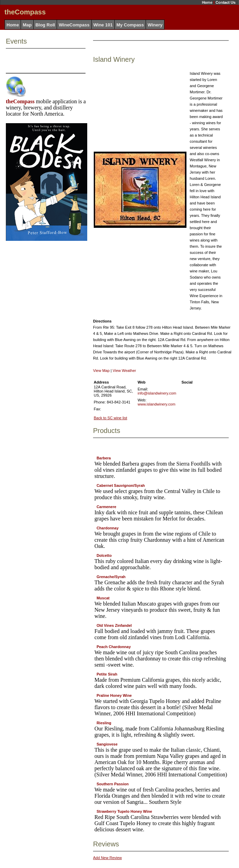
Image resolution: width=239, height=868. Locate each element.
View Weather (124, 371)
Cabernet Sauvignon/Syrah (121, 485)
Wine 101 (103, 25)
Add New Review (107, 858)
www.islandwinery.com (157, 404)
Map (27, 25)
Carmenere (106, 507)
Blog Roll (45, 25)
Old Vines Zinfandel (114, 625)
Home (207, 2)
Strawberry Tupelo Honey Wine (124, 811)
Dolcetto (104, 555)
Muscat (103, 598)
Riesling (104, 723)
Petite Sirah (107, 674)
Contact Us (226, 2)
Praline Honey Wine (114, 695)
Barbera (104, 458)
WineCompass (74, 25)
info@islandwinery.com (157, 393)
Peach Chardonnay (114, 647)
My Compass (130, 25)
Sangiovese (107, 744)
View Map (101, 371)
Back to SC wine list (110, 418)
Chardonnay (107, 528)
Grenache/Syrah (111, 577)
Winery (155, 25)
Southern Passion (113, 784)
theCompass (20, 101)
